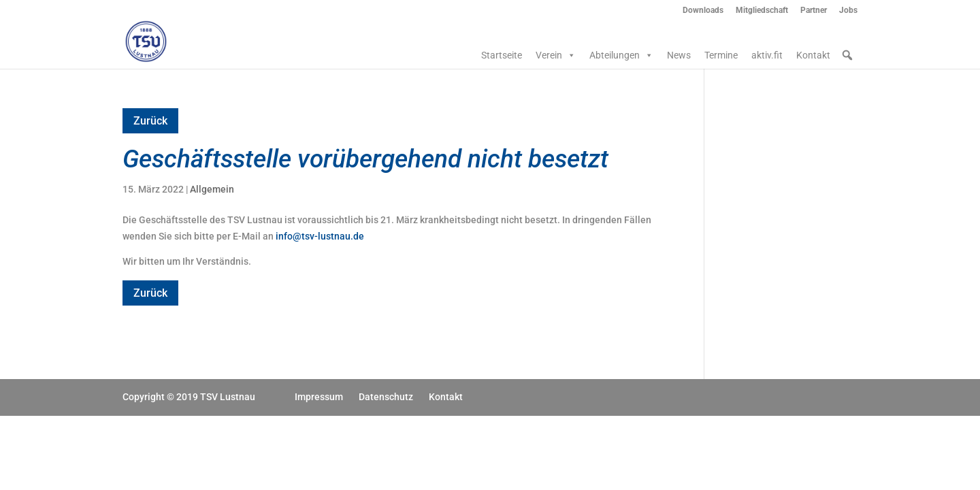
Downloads (703, 11)
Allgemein (212, 189)
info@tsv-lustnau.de (320, 236)
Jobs (848, 11)
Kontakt (813, 55)
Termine (721, 55)
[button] (847, 55)
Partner (814, 11)
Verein (556, 55)
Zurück (150, 121)
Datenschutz (386, 397)
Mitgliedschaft (762, 11)
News (679, 55)
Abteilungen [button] (621, 55)
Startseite (502, 55)
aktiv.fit (767, 55)
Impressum (319, 397)
